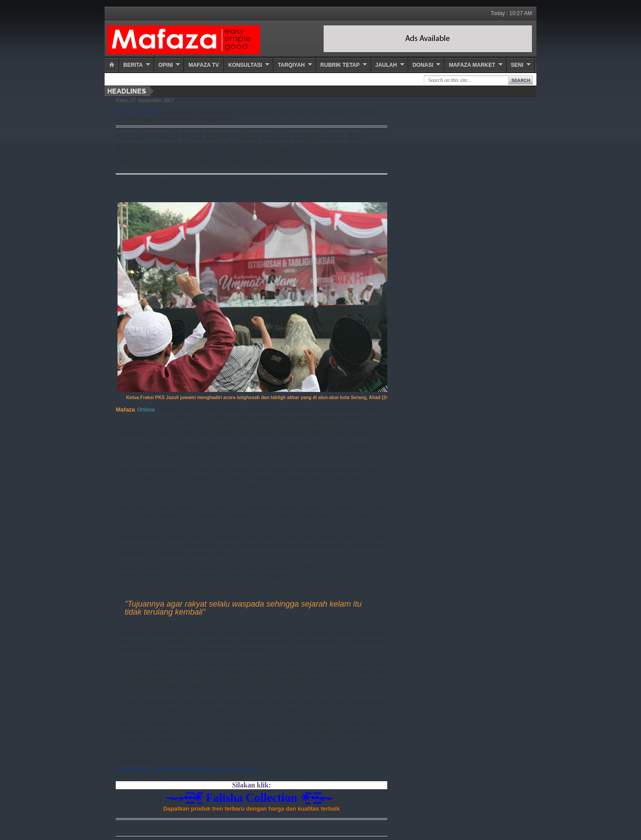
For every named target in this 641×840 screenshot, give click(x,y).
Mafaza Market (472, 65)
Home (123, 112)
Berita (133, 65)
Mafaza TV (203, 65)
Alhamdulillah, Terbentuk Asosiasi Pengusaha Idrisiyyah (187, 769)
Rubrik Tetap (340, 65)
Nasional (147, 112)
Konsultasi (245, 65)
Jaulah (386, 65)
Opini (166, 65)
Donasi (423, 65)
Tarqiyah (291, 65)
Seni (517, 65)
